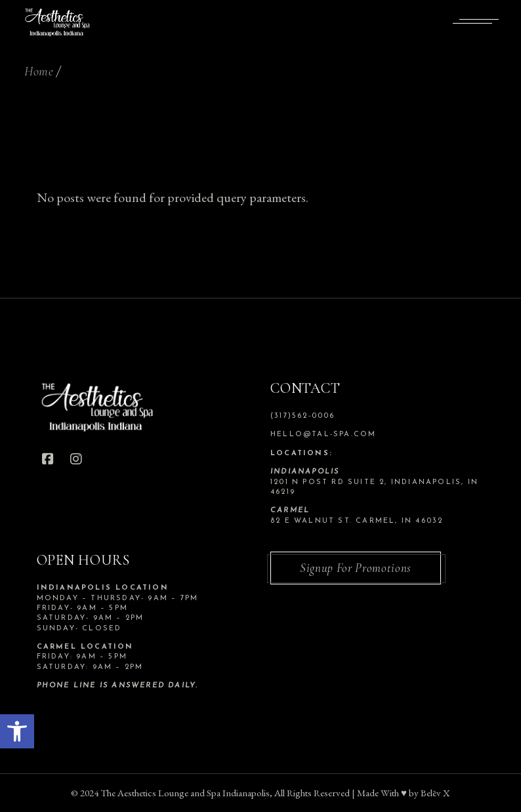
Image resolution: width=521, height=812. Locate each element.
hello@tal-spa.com (323, 435)
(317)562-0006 (303, 416)
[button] (17, 731)
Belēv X (435, 793)
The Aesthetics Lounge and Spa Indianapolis (185, 793)
